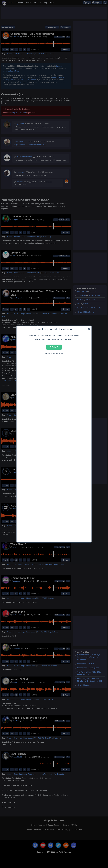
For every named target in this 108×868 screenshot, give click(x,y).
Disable (54, 347)
